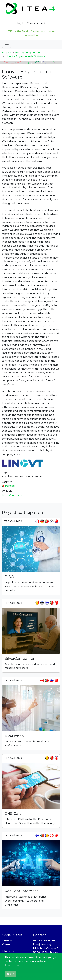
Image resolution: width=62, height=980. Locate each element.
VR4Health (14, 736)
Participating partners (29, 52)
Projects (7, 52)
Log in (21, 23)
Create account (36, 23)
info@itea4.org (42, 944)
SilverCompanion (20, 658)
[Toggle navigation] (7, 44)
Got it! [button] (10, 974)
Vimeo (6, 944)
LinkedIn (7, 940)
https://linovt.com (13, 495)
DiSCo (10, 577)
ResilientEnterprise (22, 891)
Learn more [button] (12, 966)
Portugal (10, 486)
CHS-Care (13, 814)
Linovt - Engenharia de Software (25, 56)
